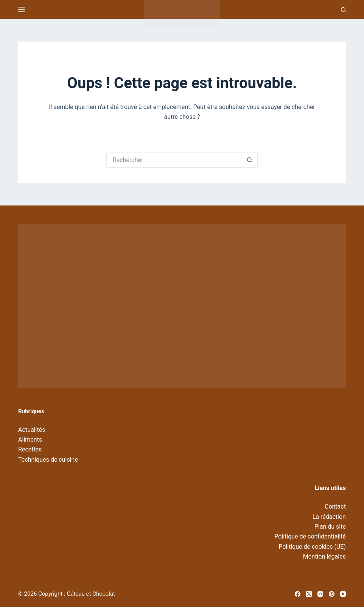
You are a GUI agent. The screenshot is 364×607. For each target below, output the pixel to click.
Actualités (32, 430)
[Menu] (22, 9)
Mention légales (324, 556)
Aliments (30, 440)
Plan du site (330, 527)
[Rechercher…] (174, 160)
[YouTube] (343, 594)
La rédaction (329, 517)
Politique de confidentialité (310, 536)
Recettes (30, 449)
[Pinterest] (332, 594)
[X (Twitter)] (309, 594)
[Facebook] (298, 594)
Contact (335, 507)
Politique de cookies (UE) (312, 547)
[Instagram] (320, 594)
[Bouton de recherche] (250, 160)
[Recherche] (343, 10)
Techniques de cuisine (48, 460)
